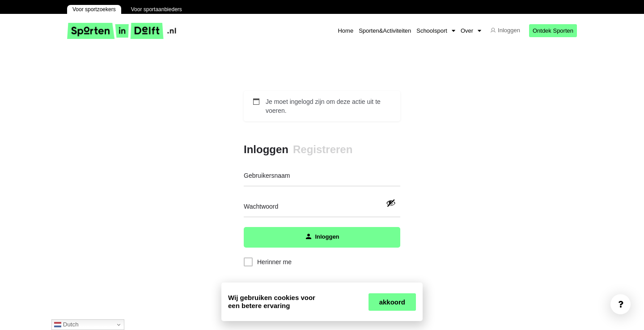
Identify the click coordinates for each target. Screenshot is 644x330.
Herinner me (274, 262)
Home (345, 31)
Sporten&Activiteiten (385, 31)
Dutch (66, 325)
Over (471, 31)
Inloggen (266, 149)
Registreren (323, 149)
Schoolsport (436, 31)
